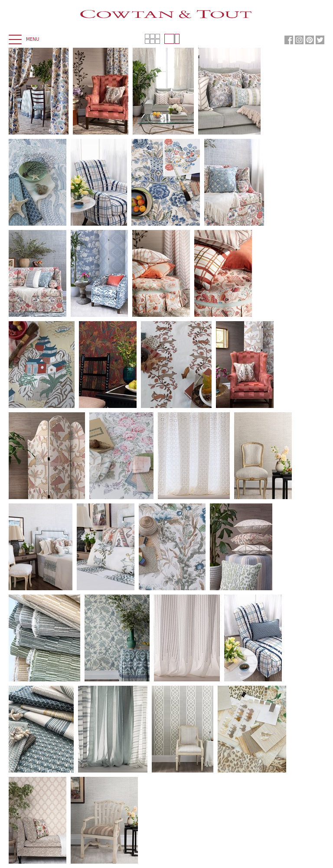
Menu (24, 40)
